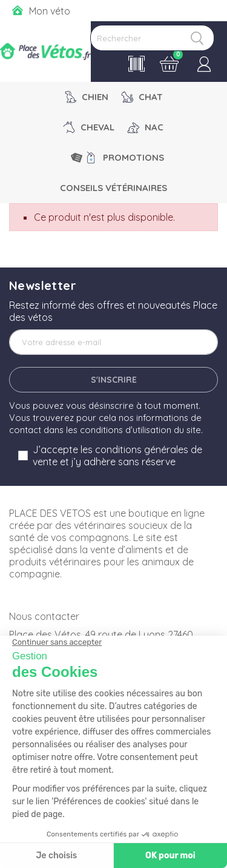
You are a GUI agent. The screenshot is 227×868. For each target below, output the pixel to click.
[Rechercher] (152, 38)
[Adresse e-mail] (113, 342)
